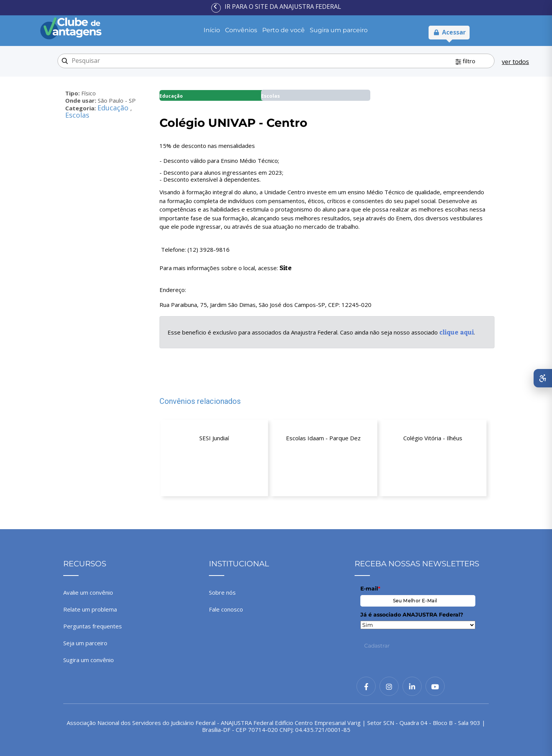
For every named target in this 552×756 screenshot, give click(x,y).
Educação (114, 108)
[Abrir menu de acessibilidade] (543, 378)
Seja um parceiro (85, 643)
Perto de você (283, 30)
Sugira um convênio (89, 660)
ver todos (515, 62)
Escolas (77, 115)
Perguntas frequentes (93, 626)
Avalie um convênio (88, 592)
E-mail (370, 589)
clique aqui (457, 332)
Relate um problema (90, 609)
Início (212, 30)
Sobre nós (222, 592)
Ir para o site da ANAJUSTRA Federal (283, 7)
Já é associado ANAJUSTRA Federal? (412, 615)
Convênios (241, 30)
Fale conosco (226, 609)
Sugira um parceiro (339, 30)
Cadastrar (377, 646)
